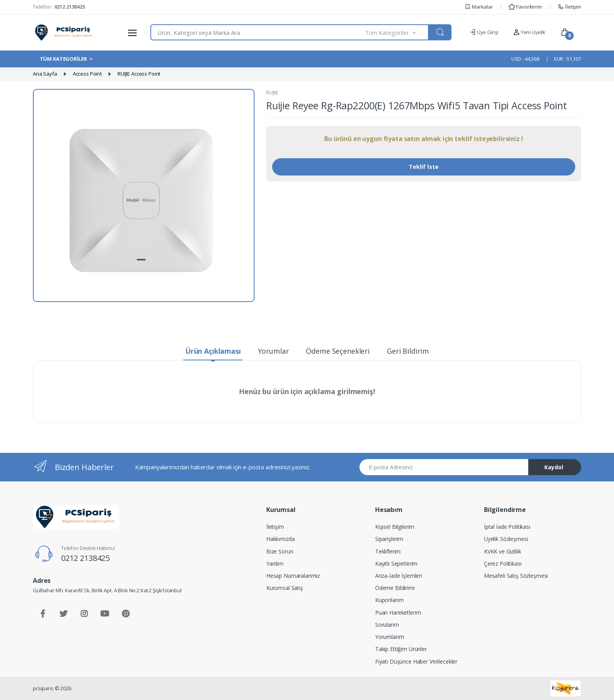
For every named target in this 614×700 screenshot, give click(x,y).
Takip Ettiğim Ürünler (401, 649)
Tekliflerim (388, 551)
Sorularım (387, 625)
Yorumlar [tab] (274, 351)
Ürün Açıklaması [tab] (213, 351)
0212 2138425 (85, 558)
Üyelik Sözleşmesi (506, 539)
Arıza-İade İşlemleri (399, 576)
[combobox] (258, 32)
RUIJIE (272, 93)
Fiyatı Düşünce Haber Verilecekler (416, 661)
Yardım (275, 563)
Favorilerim (525, 7)
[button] (397, 32)
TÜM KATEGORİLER (63, 59)
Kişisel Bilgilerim (395, 527)
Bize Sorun (280, 551)
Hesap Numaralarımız (293, 576)
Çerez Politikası (503, 563)
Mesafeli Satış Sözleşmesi (516, 576)
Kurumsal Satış (285, 588)
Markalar (479, 7)
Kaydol (554, 467)
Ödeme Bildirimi (395, 588)
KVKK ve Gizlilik (503, 551)
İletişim (569, 7)
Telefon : (59, 7)
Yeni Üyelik (529, 32)
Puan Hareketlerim (398, 612)
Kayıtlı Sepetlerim (396, 563)
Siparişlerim (389, 539)
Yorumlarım (390, 637)
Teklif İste (424, 167)
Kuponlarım (389, 600)
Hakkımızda (281, 539)
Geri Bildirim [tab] (408, 351)
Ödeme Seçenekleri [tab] (338, 351)
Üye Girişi (484, 32)
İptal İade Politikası (507, 527)
